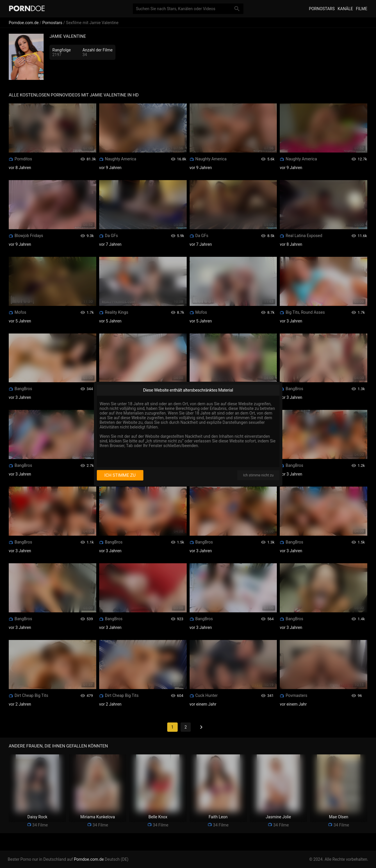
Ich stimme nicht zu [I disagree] (258, 475)
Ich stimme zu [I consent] (120, 475)
